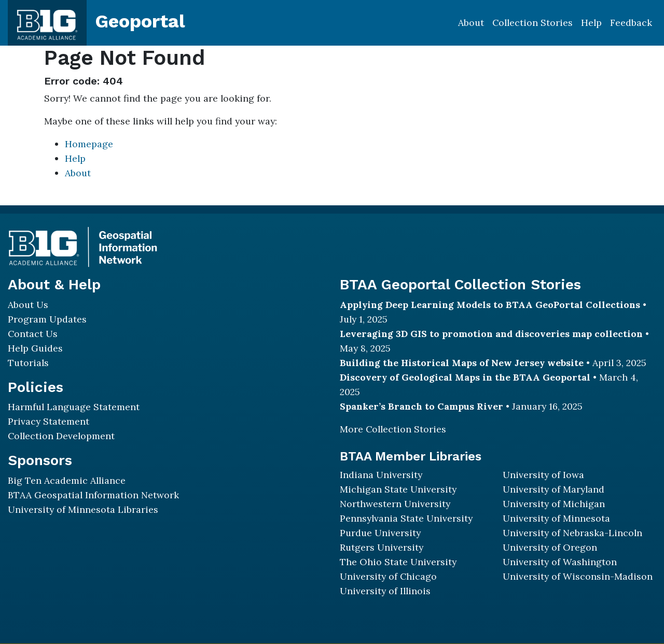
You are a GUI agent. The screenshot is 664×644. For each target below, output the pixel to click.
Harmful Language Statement (74, 407)
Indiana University (381, 475)
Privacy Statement (49, 421)
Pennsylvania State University (406, 518)
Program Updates (47, 319)
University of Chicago (388, 576)
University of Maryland (554, 489)
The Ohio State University (398, 562)
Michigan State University (398, 489)
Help (591, 23)
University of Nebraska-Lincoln (572, 533)
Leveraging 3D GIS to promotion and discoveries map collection (491, 334)
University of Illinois (385, 591)
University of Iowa (543, 475)
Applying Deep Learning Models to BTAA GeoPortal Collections (490, 305)
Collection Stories (532, 23)
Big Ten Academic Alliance (67, 480)
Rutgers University (382, 547)
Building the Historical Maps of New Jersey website (462, 363)
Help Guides (35, 348)
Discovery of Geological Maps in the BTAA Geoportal (465, 377)
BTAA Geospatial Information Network (93, 495)
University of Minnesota (556, 518)
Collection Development (61, 436)
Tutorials (28, 363)
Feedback (631, 23)
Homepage (89, 144)
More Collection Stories (393, 429)
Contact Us (33, 334)
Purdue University (380, 533)
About (471, 23)
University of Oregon (550, 547)
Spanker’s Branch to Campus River (421, 406)
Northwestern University (395, 504)
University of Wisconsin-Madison (578, 576)
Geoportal (140, 21)
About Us (28, 305)
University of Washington (560, 562)
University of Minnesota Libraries (83, 509)
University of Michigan (554, 504)
